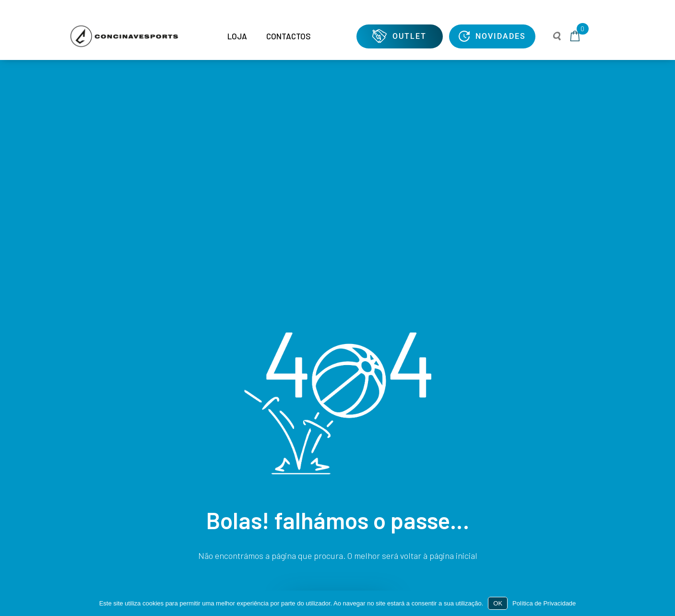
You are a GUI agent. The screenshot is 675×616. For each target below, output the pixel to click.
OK (498, 603)
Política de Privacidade (544, 603)
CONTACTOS (289, 36)
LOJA (237, 36)
